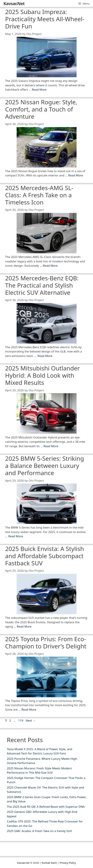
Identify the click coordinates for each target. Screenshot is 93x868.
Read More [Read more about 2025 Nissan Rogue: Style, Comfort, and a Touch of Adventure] (76, 175)
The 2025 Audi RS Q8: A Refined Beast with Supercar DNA (46, 807)
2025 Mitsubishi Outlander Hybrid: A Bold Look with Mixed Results (42, 375)
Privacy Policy (68, 863)
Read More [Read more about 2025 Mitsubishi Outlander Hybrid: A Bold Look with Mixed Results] (51, 446)
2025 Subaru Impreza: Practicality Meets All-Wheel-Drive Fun (45, 19)
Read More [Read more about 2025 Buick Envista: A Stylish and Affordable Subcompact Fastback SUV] (24, 626)
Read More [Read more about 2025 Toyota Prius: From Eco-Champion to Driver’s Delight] (29, 709)
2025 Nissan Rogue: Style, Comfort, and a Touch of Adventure (41, 109)
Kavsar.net (23, 863)
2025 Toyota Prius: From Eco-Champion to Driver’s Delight (46, 643)
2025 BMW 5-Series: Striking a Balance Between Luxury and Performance (45, 466)
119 (21, 720)
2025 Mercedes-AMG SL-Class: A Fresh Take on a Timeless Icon (39, 195)
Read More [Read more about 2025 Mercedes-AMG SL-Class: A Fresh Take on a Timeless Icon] (50, 266)
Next (31, 720)
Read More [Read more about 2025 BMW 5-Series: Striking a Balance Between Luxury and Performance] (16, 536)
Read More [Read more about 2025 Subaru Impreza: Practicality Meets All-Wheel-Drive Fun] (39, 89)
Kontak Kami (49, 863)
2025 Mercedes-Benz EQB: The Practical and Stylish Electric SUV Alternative (42, 285)
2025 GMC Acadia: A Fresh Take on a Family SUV (39, 831)
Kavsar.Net (14, 3)
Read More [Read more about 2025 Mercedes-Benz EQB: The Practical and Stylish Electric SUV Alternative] (45, 356)
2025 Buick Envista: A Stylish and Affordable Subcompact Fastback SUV (45, 556)
